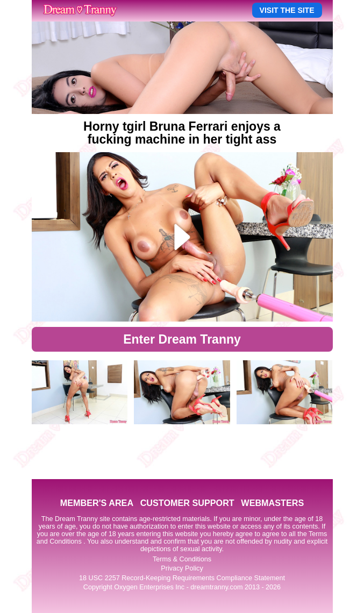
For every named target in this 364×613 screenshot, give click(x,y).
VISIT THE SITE (287, 10)
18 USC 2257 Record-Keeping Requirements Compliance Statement (182, 578)
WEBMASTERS (272, 503)
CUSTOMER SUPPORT (187, 503)
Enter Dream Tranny (182, 339)
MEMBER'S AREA (97, 503)
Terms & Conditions (182, 559)
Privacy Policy (182, 568)
